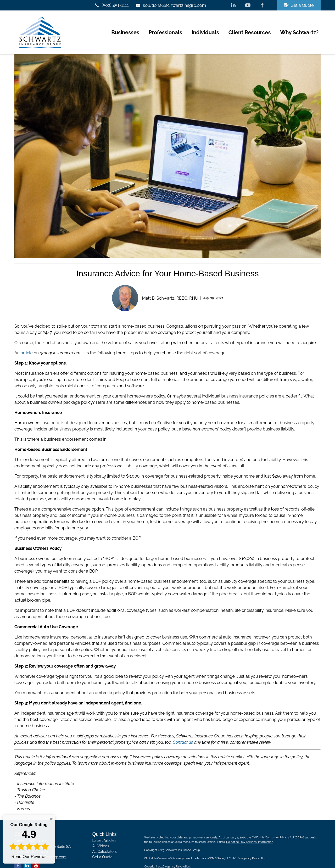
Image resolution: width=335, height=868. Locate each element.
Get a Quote (299, 5)
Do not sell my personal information (250, 829)
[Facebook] (262, 5)
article (27, 340)
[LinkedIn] (233, 5)
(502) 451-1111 (111, 5)
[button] (125, 26)
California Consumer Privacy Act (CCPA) (278, 824)
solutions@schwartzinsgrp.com (171, 5)
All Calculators (105, 838)
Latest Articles (104, 827)
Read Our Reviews (29, 840)
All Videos (101, 833)
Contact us (183, 729)
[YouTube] (248, 5)
